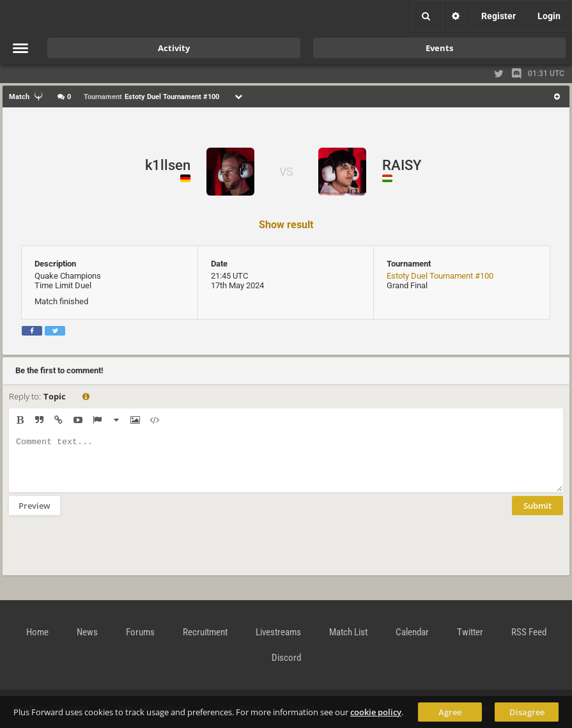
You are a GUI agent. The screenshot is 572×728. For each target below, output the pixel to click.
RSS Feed (529, 632)
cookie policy (376, 712)
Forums (140, 632)
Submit (537, 515)
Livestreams (278, 632)
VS (286, 172)
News (87, 632)
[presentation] (106, 554)
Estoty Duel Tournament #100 (440, 276)
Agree (450, 712)
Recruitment (205, 632)
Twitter (470, 632)
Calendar (412, 632)
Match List (348, 632)
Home (37, 632)
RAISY (402, 165)
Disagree (527, 712)
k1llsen (168, 165)
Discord (286, 658)
